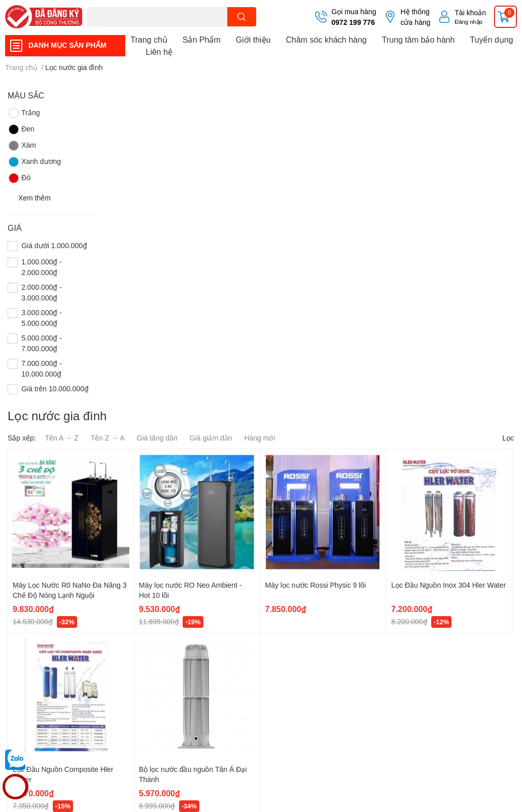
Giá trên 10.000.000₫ (55, 388)
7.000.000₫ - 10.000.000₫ (42, 368)
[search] (242, 17)
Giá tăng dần (157, 438)
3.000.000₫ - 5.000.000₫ (42, 318)
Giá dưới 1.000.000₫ (54, 245)
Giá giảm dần (211, 438)
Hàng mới (259, 438)
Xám (22, 146)
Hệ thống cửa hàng (415, 17)
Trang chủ (149, 39)
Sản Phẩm (202, 39)
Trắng (24, 113)
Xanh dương (34, 162)
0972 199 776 (353, 22)
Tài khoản (470, 12)
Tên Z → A (108, 438)
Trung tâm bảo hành (419, 39)
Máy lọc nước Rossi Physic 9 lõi (316, 585)
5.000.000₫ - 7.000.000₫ (42, 343)
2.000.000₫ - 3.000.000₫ (42, 292)
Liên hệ (159, 52)
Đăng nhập (468, 22)
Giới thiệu (253, 39)
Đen (21, 129)
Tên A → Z (62, 438)
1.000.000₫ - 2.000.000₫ (42, 267)
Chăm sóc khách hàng (326, 39)
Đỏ (19, 178)
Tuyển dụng (491, 39)
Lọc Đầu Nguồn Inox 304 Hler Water (448, 585)
